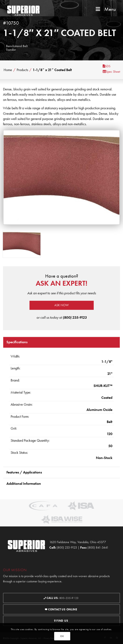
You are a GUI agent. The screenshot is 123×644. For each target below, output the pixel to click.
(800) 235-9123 (75, 317)
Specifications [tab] (17, 342)
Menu (105, 9)
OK (62, 636)
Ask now (61, 305)
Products (22, 70)
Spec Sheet (111, 72)
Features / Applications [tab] (24, 472)
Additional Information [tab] (24, 483)
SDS (107, 66)
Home (8, 70)
